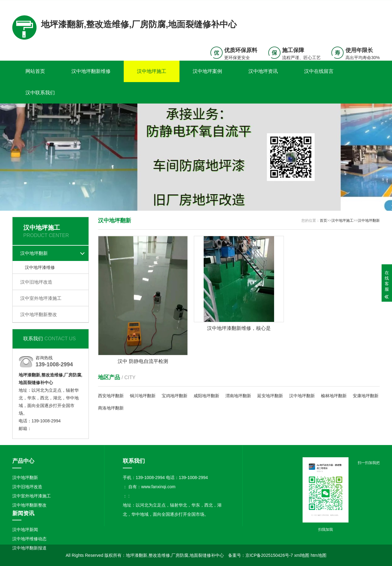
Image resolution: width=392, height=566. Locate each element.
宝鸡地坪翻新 (175, 396)
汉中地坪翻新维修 (91, 71)
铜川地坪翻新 (143, 396)
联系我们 (341, 5)
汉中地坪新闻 (25, 530)
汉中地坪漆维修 (40, 267)
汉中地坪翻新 (34, 253)
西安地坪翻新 (111, 396)
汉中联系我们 (40, 93)
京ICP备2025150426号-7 (269, 555)
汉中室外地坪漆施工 (41, 298)
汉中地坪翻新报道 (29, 548)
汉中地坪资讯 (263, 71)
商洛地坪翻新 (111, 408)
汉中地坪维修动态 (29, 539)
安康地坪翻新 (366, 396)
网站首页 (35, 71)
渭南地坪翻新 (238, 396)
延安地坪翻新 (270, 396)
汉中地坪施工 (152, 71)
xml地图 (302, 555)
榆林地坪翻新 (334, 396)
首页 (323, 221)
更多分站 (371, 5)
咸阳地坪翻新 (206, 396)
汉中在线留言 (319, 71)
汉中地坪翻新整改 (39, 314)
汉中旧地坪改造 (36, 282)
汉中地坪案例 (207, 71)
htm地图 (318, 555)
